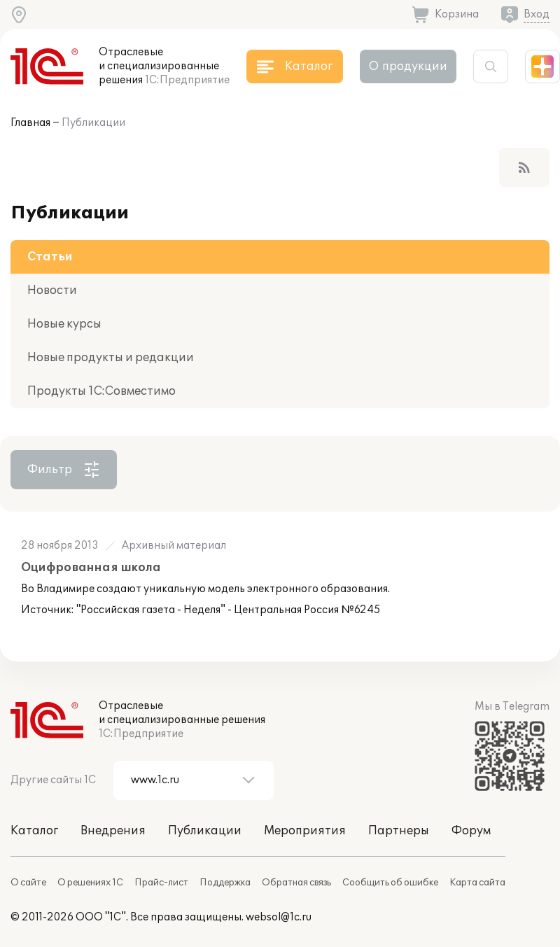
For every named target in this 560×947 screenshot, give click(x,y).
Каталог (34, 831)
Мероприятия (305, 831)
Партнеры (399, 831)
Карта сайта (477, 883)
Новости (52, 290)
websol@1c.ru (279, 917)
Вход (537, 14)
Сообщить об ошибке (390, 883)
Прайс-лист (161, 883)
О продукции (408, 66)
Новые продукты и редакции (111, 358)
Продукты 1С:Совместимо (101, 391)
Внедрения (113, 831)
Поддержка (225, 883)
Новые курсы (64, 324)
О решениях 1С (90, 883)
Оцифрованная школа (91, 568)
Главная (30, 123)
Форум (471, 831)
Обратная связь (296, 883)
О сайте (28, 883)
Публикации (93, 123)
